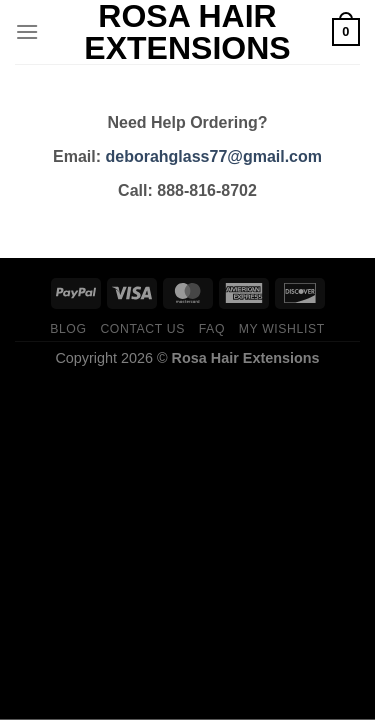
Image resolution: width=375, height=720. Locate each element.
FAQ (212, 329)
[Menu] (27, 31)
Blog (68, 329)
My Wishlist (282, 329)
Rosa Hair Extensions (187, 32)
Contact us (142, 329)
